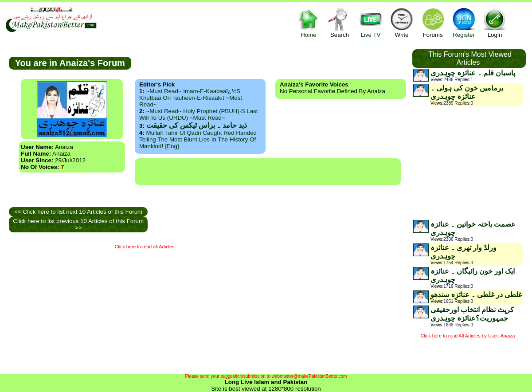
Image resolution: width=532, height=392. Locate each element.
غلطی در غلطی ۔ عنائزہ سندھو (476, 295)
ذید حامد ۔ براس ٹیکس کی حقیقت (197, 125)
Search (340, 22)
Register (464, 22)
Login (495, 22)
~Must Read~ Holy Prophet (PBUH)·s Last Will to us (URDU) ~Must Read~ (198, 114)
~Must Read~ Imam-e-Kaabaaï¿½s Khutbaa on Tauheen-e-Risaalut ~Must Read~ (191, 98)
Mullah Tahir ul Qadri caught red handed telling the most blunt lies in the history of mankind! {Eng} (198, 139)
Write (402, 22)
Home (309, 22)
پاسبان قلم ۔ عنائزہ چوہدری (473, 73)
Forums (433, 22)
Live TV (371, 22)
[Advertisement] (268, 172)
